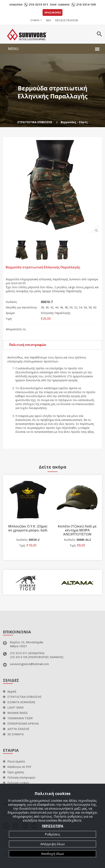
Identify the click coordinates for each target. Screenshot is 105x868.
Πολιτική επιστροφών (28, 345)
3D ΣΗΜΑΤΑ (13, 734)
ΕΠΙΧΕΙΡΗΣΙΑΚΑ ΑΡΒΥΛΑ (21, 723)
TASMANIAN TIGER (18, 718)
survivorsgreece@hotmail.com (29, 664)
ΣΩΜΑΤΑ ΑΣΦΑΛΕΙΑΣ (19, 702)
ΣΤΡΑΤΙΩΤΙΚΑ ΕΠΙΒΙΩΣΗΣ (35, 122)
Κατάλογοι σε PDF (17, 767)
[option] (52, 187)
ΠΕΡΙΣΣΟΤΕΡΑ (53, 826)
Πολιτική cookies (16, 783)
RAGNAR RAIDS (15, 713)
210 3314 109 (86, 4)
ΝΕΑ (49, 20)
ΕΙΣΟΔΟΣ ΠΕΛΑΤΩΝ (67, 20)
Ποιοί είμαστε (14, 761)
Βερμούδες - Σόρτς (74, 122)
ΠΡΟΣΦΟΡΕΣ (53, 12)
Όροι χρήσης (14, 772)
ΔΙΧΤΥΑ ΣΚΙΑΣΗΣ (16, 729)
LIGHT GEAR (13, 707)
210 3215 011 (39, 4)
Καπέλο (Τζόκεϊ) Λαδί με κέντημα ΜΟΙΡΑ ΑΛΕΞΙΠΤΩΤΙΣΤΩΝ (77, 530)
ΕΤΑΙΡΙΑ (35, 20)
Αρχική (10, 691)
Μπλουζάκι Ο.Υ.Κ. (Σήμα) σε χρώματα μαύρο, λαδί (28, 528)
